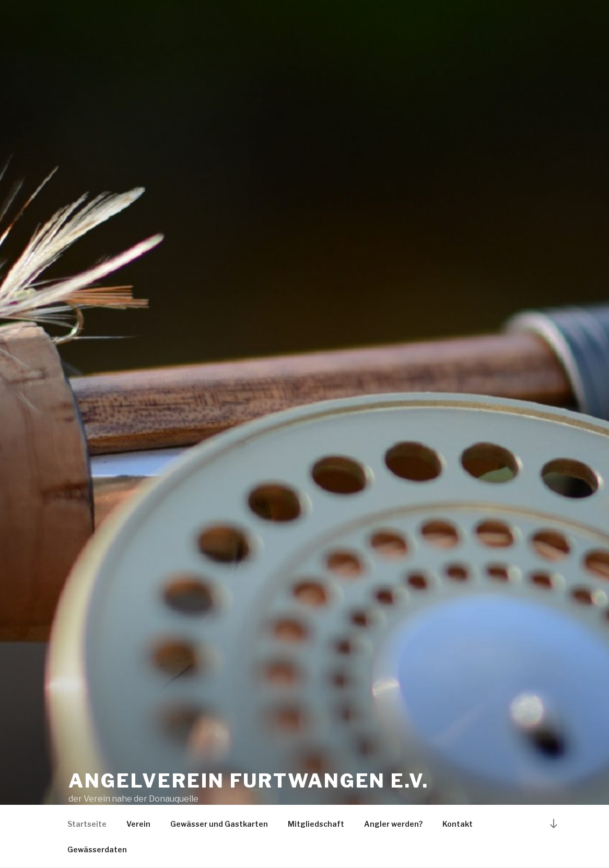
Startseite (87, 824)
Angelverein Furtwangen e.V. (249, 781)
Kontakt (458, 824)
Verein (138, 824)
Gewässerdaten (97, 849)
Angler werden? (393, 824)
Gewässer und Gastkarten (219, 824)
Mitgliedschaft (316, 824)
